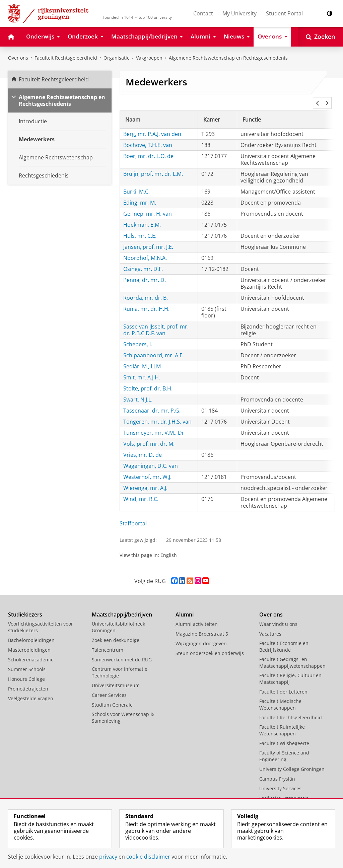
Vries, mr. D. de (143, 447)
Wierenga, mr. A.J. (145, 480)
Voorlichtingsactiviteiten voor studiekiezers (41, 619)
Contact (203, 13)
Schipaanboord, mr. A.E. (154, 347)
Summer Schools (27, 661)
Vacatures (270, 626)
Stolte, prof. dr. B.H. (148, 380)
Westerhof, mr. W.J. (147, 469)
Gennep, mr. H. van (148, 206)
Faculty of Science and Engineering (284, 748)
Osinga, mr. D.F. (143, 261)
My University (239, 13)
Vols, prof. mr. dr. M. (149, 436)
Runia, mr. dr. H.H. (146, 301)
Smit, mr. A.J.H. (142, 369)
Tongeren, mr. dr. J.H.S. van (157, 414)
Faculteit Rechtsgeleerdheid (66, 58)
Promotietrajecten (28, 681)
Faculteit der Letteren (283, 684)
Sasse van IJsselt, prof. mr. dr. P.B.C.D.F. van (156, 322)
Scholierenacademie (31, 652)
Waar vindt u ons (278, 616)
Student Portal (284, 13)
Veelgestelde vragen (31, 690)
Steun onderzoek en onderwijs (210, 645)
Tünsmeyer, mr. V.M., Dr (154, 425)
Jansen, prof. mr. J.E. (148, 239)
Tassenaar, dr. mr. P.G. (152, 403)
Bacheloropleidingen (31, 632)
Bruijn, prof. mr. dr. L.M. (153, 166)
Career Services (109, 687)
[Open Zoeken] (320, 37)
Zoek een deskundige (116, 632)
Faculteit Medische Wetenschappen (280, 696)
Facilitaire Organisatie (284, 790)
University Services (280, 780)
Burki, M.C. (136, 184)
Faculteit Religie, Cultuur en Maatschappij (290, 671)
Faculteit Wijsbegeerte (284, 735)
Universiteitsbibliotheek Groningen (118, 619)
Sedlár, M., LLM (142, 358)
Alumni (185, 606)
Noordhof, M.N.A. (145, 250)
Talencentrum (108, 642)
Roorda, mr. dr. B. (146, 290)
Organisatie (117, 58)
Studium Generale (112, 697)
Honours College (26, 671)
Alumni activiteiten (197, 616)
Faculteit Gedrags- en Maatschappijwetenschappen (292, 655)
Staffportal (133, 515)
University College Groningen (292, 761)
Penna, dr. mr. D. (145, 272)
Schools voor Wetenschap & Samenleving (123, 709)
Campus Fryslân (277, 771)
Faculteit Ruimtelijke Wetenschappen (282, 722)
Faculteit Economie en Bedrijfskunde (284, 638)
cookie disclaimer (148, 857)
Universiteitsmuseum (116, 677)
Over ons (18, 58)
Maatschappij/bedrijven (122, 606)
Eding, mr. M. (140, 195)
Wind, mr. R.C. (141, 491)
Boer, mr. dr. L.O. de (148, 148)
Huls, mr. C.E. (140, 228)
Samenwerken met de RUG (122, 652)
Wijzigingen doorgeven (201, 635)
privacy (108, 857)
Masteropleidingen (29, 642)
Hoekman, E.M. (142, 217)
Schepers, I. (138, 336)
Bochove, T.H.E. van (148, 137)
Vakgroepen (149, 58)
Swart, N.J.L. (138, 391)
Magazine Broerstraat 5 (202, 626)
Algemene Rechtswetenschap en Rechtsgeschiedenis (228, 58)
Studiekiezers (25, 606)
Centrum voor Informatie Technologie (120, 664)
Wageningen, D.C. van (151, 458)
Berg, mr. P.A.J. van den (152, 126)
